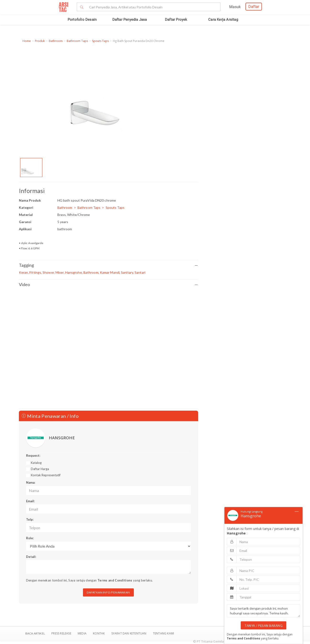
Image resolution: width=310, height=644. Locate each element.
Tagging (109, 265)
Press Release (61, 633)
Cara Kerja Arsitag (223, 20)
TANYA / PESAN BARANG (264, 626)
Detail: (31, 557)
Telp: (30, 519)
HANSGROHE (62, 438)
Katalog (36, 463)
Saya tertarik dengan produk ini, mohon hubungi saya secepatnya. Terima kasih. (264, 611)
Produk (40, 41)
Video (109, 285)
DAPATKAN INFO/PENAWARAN (108, 592)
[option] (31, 168)
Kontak (99, 633)
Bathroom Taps (77, 41)
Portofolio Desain (82, 20)
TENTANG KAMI (163, 633)
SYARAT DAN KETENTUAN (129, 633)
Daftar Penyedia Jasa (130, 20)
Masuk (235, 7)
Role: (30, 538)
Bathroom (56, 41)
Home (27, 41)
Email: (30, 501)
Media (82, 633)
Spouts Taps (100, 41)
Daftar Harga (40, 469)
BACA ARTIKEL (35, 633)
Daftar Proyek (176, 20)
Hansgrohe (251, 516)
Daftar (254, 7)
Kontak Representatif (46, 475)
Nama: (31, 482)
